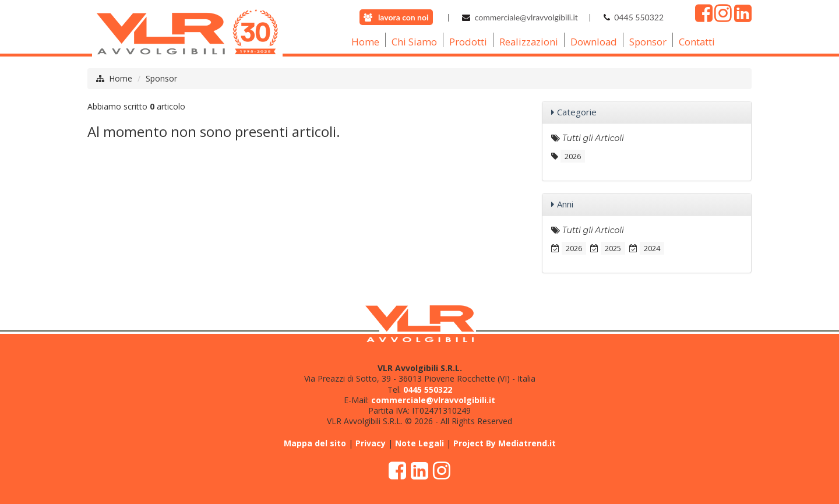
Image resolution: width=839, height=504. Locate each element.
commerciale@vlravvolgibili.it (526, 17)
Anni (565, 204)
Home (121, 78)
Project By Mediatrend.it (505, 443)
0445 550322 (639, 17)
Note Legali (419, 443)
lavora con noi (403, 17)
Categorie (577, 112)
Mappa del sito (315, 443)
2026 (573, 156)
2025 (613, 248)
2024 (652, 248)
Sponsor (161, 78)
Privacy (371, 443)
